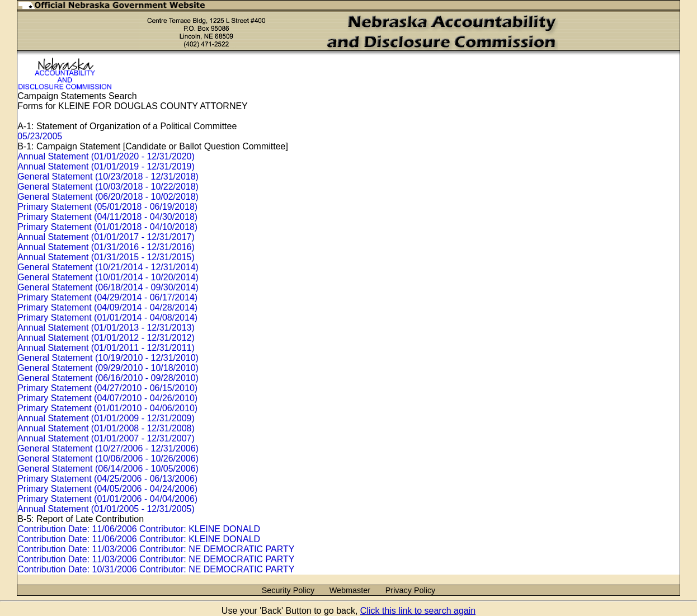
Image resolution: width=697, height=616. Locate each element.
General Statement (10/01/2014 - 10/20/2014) (108, 277)
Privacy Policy (411, 590)
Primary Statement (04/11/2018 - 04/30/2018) (107, 217)
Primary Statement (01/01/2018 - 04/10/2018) (107, 227)
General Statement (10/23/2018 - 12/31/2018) (108, 177)
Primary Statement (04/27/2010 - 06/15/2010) (107, 388)
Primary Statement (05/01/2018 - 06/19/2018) (107, 207)
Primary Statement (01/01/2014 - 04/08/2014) (107, 318)
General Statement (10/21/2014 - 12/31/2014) (108, 267)
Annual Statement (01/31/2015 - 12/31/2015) (106, 257)
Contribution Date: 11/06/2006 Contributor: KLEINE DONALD (139, 529)
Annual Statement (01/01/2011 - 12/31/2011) (106, 348)
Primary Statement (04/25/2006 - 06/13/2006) (107, 479)
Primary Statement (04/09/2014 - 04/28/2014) (107, 307)
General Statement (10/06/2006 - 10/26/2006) (108, 459)
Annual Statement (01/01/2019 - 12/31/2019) (106, 166)
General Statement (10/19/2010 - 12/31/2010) (108, 358)
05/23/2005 (40, 136)
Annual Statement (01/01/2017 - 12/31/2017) (106, 237)
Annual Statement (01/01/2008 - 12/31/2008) (106, 428)
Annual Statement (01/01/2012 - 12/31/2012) (106, 338)
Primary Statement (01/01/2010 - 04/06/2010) (107, 408)
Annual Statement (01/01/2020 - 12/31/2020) (106, 156)
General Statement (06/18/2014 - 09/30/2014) (108, 287)
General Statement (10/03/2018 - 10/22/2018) (108, 187)
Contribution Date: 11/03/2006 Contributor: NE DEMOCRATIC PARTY (156, 549)
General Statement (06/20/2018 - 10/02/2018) (108, 197)
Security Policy (288, 590)
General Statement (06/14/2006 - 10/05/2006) (108, 469)
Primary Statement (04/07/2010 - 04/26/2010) (107, 398)
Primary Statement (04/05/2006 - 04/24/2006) (107, 489)
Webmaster (350, 590)
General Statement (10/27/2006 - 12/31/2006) (108, 448)
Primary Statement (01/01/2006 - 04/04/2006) (107, 499)
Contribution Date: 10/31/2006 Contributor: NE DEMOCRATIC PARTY (156, 569)
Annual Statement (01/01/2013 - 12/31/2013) (106, 328)
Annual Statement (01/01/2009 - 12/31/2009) (106, 418)
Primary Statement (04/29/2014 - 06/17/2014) (107, 297)
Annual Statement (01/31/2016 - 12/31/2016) (106, 247)
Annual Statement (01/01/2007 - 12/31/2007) (106, 438)
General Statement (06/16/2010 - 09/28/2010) (108, 378)
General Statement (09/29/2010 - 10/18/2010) (108, 368)
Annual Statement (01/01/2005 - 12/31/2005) (106, 509)
